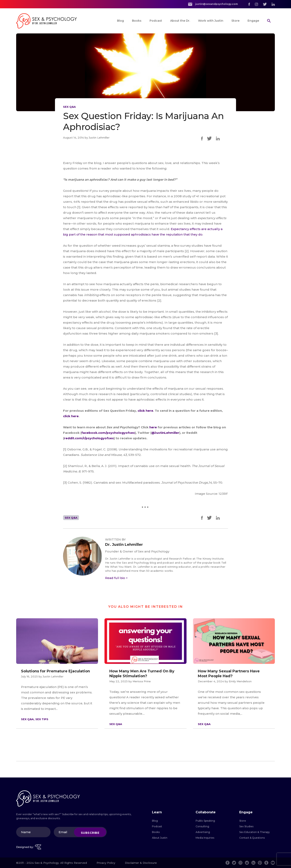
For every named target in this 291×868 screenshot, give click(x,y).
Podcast (156, 21)
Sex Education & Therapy (255, 832)
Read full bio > (116, 578)
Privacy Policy (106, 863)
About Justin (160, 838)
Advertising (203, 832)
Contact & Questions (252, 838)
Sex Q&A (69, 107)
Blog (120, 21)
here (153, 427)
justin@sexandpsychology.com (213, 4)
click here (145, 411)
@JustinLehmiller (165, 433)
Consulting (202, 826)
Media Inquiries (205, 838)
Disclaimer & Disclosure (141, 863)
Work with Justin (211, 21)
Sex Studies (246, 826)
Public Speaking (205, 821)
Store (235, 21)
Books (137, 21)
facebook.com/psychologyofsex (108, 433)
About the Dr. (180, 21)
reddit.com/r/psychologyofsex (89, 438)
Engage (253, 21)
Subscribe (90, 833)
